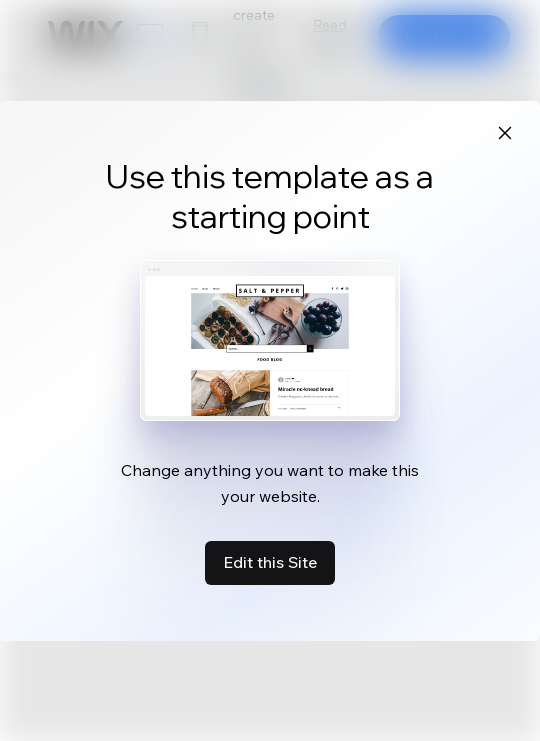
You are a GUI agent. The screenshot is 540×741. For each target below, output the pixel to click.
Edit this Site (270, 562)
